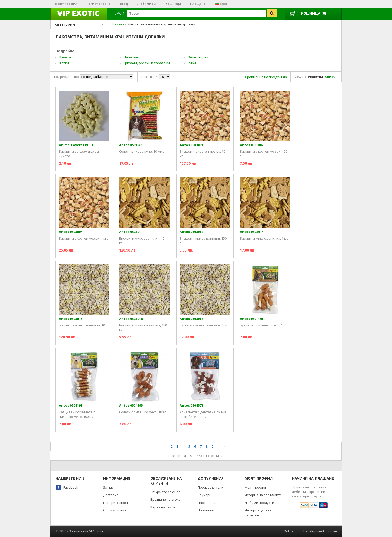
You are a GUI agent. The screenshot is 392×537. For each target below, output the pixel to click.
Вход (124, 4)
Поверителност (116, 503)
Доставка (111, 495)
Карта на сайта (163, 507)
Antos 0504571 (191, 406)
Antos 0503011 (131, 232)
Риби (192, 63)
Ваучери (204, 495)
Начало (118, 24)
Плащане (198, 4)
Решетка (316, 77)
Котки (64, 63)
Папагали (131, 57)
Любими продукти (259, 503)
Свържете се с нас (165, 492)
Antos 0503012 (191, 232)
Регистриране (99, 4)
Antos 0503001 (191, 145)
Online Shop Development (304, 531)
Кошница (173, 4)
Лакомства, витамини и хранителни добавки (162, 24)
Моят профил (66, 4)
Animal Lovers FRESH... (77, 145)
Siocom (331, 531)
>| (225, 447)
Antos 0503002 (252, 145)
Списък (331, 77)
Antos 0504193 (71, 406)
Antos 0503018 (191, 319)
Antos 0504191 (252, 319)
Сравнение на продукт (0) (266, 77)
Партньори (207, 503)
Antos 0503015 (71, 319)
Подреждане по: (66, 77)
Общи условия (115, 510)
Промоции (206, 510)
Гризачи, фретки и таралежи (147, 63)
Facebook (71, 487)
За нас (108, 487)
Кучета (65, 57)
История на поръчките (263, 495)
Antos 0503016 (131, 319)
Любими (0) (147, 4)
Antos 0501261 (131, 145)
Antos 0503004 (71, 232)
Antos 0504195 (131, 406)
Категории (79, 24)
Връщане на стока (165, 499)
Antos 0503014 (252, 232)
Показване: (150, 77)
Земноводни (198, 57)
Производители (210, 487)
